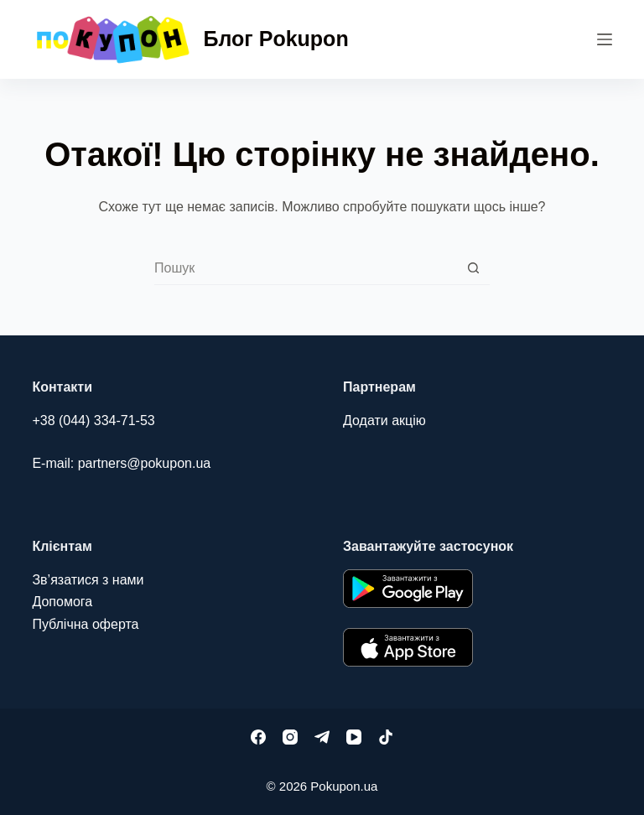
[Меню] (605, 39)
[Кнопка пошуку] (473, 268)
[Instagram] (290, 737)
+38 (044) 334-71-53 (93, 420)
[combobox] (306, 268)
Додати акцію (384, 420)
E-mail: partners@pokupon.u (117, 463)
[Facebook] (258, 737)
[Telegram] (322, 737)
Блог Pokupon (276, 39)
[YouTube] (354, 737)
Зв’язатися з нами (88, 580)
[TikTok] (386, 737)
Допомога (62, 602)
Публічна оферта (85, 624)
